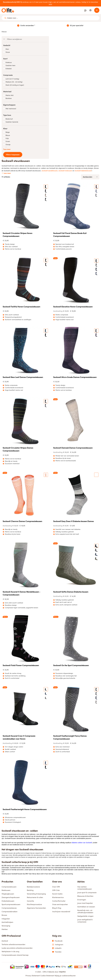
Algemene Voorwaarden (36, 908)
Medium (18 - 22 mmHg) (13, 82)
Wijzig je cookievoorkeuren (65, 976)
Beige (6, 132)
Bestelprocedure (33, 887)
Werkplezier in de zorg (10, 952)
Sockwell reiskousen (65, 171)
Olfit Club (56, 891)
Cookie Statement (47, 976)
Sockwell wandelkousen (50, 171)
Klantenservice (58, 898)
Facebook (57, 941)
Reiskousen (6, 891)
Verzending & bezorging (36, 894)
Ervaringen (82, 900)
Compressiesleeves (9, 908)
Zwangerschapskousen (11, 898)
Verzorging (6, 926)
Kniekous (7, 62)
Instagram (58, 945)
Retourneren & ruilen (35, 898)
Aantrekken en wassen (86, 907)
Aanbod (5, 941)
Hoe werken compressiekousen (85, 888)
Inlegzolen (6, 919)
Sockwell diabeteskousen (83, 171)
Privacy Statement (33, 976)
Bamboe (7, 98)
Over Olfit (56, 887)
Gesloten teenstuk (11, 122)
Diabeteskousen (8, 901)
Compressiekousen (9, 887)
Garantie (30, 901)
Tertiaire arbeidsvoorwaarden (13, 945)
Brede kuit (8, 119)
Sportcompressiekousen (11, 905)
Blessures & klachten (85, 896)
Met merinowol (10, 109)
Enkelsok (7, 69)
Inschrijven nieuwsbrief (61, 912)
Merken (5, 930)
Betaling (30, 891)
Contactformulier (59, 901)
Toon (7, 149)
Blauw (7, 135)
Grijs (6, 138)
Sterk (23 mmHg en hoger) (14, 85)
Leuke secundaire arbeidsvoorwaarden (17, 948)
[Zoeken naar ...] (5, 18)
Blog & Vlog (57, 908)
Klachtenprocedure (34, 905)
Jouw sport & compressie (87, 893)
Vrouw (7, 52)
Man (6, 49)
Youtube (57, 952)
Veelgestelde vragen (85, 916)
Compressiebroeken (10, 912)
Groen (7, 141)
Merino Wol (8, 95)
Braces (4, 915)
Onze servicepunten (60, 905)
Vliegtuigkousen (8, 894)
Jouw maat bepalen (85, 903)
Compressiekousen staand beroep (15, 955)
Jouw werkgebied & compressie (85, 921)
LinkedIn (57, 949)
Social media (57, 894)
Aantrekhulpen (7, 923)
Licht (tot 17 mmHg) (11, 79)
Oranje (7, 144)
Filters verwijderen (13, 39)
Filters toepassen (13, 155)
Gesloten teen (9, 66)
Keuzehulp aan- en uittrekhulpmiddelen (85, 912)
